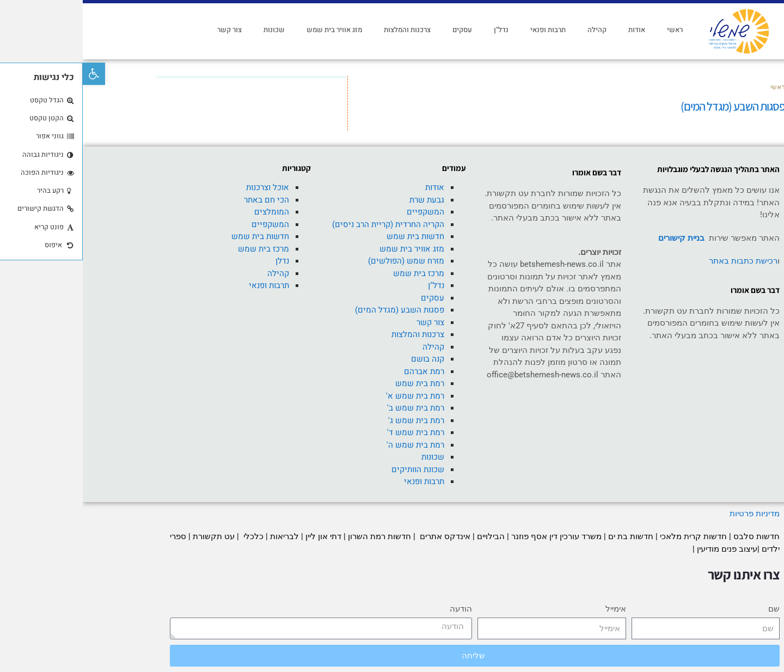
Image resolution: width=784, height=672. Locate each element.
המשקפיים (343, 212)
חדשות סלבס (674, 536)
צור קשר (147, 30)
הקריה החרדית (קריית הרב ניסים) (305, 224)
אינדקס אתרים (361, 536)
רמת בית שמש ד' (333, 432)
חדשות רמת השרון (297, 536)
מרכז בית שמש (336, 273)
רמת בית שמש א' (332, 396)
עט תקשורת (131, 536)
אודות (554, 30)
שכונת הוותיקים (335, 469)
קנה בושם (345, 359)
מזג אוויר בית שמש (252, 30)
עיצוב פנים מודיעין (644, 549)
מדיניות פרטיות (671, 514)
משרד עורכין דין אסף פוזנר (474, 536)
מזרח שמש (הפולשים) (323, 261)
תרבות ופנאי (465, 30)
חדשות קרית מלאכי (612, 536)
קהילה (514, 30)
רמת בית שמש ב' (333, 408)
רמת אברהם (341, 371)
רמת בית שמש (337, 383)
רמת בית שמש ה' (333, 445)
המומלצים (189, 212)
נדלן (200, 261)
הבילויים (408, 536)
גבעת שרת (344, 200)
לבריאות (202, 536)
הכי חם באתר (184, 200)
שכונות (191, 30)
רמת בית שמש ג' (333, 420)
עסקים (379, 30)
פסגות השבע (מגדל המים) (317, 310)
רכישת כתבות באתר (660, 261)
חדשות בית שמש (333, 236)
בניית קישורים (599, 238)
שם (691, 609)
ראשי (592, 30)
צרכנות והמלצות (324, 30)
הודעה (378, 609)
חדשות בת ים (548, 536)
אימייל (533, 609)
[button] (11, 74)
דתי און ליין (241, 536)
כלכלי (170, 536)
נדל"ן (418, 30)
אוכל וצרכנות (185, 187)
